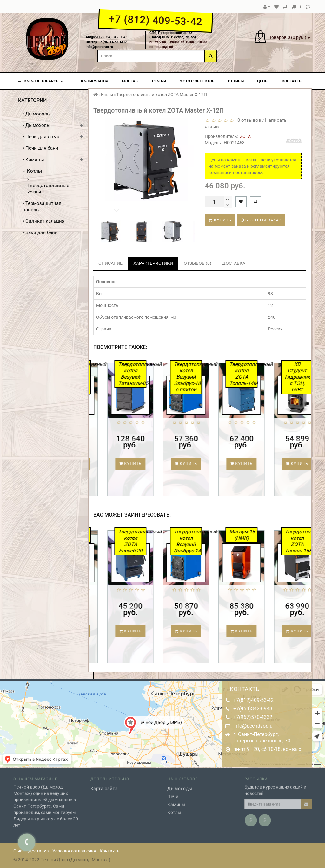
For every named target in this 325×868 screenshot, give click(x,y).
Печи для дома (41, 137)
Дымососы (37, 114)
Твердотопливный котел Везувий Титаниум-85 (168, 374)
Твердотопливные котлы (48, 186)
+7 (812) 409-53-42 (155, 20)
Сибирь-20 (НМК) (111, 535)
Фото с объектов (197, 81)
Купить (220, 220)
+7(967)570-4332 (253, 717)
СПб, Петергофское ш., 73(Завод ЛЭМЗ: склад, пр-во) (173, 35)
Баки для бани (40, 232)
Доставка (39, 851)
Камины (33, 160)
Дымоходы (36, 125)
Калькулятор (95, 81)
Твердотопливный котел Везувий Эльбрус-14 (223, 541)
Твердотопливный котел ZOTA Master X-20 (112, 377)
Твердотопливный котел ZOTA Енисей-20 (168, 541)
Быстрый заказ (261, 220)
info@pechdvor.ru (253, 726)
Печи (173, 793)
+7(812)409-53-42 (253, 700)
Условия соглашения (74, 851)
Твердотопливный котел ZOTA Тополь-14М (279, 374)
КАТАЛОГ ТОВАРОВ (40, 81)
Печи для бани (40, 148)
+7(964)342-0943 (253, 709)
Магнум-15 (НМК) (278, 535)
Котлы (32, 171)
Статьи (159, 81)
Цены (263, 81)
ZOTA (245, 136)
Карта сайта (104, 785)
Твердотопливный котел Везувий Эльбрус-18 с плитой (223, 377)
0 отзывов (248, 120)
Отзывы (236, 81)
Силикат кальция (43, 221)
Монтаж (130, 81)
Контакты (292, 81)
